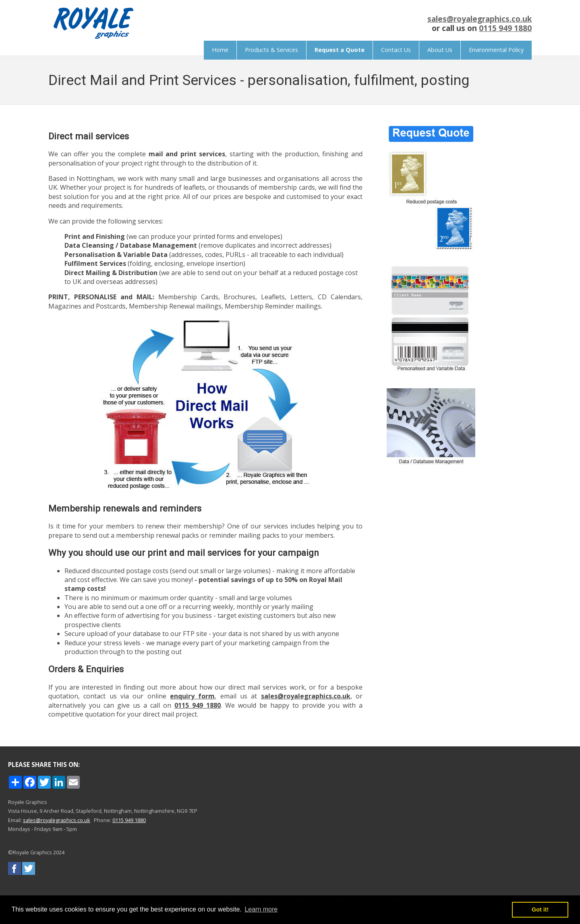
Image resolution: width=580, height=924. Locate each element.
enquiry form (192, 696)
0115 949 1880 (505, 28)
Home (220, 50)
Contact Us (396, 50)
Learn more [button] (261, 909)
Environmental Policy (496, 50)
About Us (440, 50)
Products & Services (271, 50)
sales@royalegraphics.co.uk (480, 19)
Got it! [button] (540, 909)
